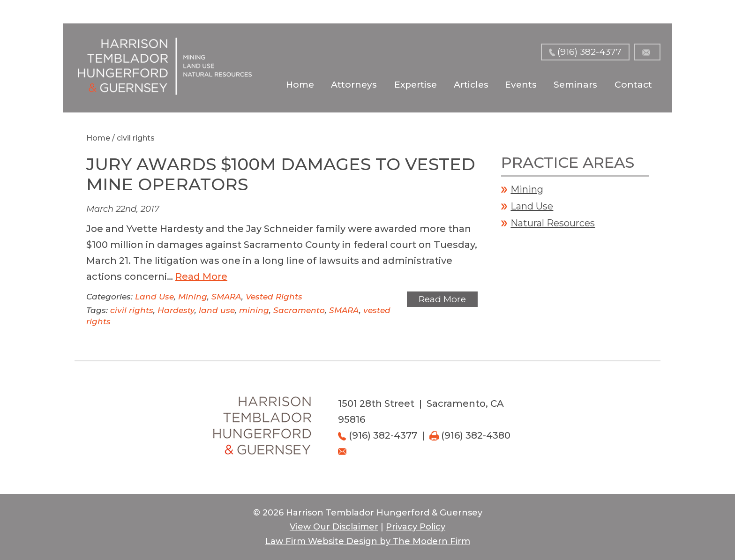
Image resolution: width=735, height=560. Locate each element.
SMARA (226, 297)
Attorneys (354, 85)
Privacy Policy (416, 527)
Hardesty (176, 310)
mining (254, 310)
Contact (633, 85)
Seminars (575, 85)
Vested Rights (274, 297)
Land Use (154, 297)
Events (521, 85)
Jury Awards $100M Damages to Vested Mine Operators (281, 174)
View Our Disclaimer (334, 527)
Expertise (416, 85)
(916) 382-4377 (589, 52)
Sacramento (299, 310)
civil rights (132, 310)
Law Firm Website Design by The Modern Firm (368, 541)
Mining (193, 297)
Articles (471, 85)
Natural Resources (553, 223)
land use (217, 310)
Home (300, 85)
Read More (201, 276)
